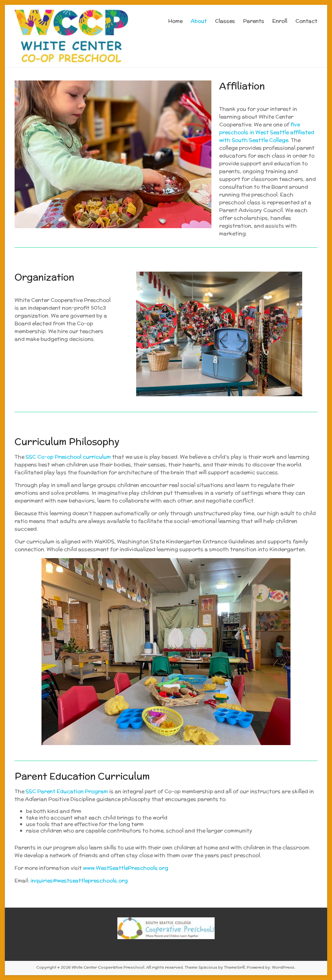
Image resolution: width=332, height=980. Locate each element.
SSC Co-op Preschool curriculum (68, 457)
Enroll (280, 21)
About (199, 21)
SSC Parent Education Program (67, 791)
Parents (254, 21)
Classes (225, 21)
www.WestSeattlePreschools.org (125, 868)
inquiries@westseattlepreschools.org (79, 881)
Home (175, 21)
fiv (294, 124)
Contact (306, 21)
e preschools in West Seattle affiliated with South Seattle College (267, 132)
